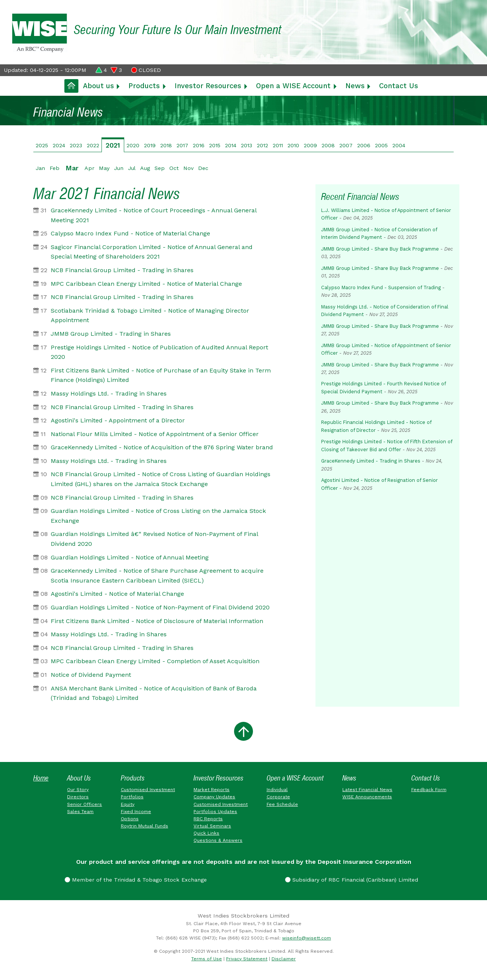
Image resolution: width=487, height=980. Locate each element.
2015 (215, 145)
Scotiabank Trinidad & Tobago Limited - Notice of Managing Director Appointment (150, 316)
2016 (199, 145)
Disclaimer (284, 959)
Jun (119, 168)
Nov (188, 168)
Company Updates (214, 797)
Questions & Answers (218, 840)
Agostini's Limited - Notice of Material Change (117, 594)
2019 (150, 145)
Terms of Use (207, 959)
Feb (55, 168)
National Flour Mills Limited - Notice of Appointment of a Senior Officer (155, 434)
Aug (145, 168)
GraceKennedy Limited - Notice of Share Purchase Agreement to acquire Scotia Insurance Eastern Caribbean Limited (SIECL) (157, 576)
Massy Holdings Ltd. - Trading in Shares (109, 393)
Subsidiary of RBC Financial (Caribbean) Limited (352, 880)
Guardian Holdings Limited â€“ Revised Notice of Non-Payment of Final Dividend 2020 (154, 539)
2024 (59, 145)
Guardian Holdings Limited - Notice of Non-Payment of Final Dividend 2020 (160, 607)
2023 (76, 145)
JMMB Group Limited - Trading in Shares (111, 334)
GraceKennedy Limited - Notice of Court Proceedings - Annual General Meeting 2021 (154, 215)
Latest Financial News (367, 790)
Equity (128, 804)
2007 (346, 145)
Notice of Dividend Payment (91, 675)
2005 (381, 145)
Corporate (278, 797)
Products (144, 86)
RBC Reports (208, 819)
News (355, 86)
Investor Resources (208, 86)
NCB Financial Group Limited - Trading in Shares (122, 270)
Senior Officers (84, 804)
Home (41, 778)
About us (98, 86)
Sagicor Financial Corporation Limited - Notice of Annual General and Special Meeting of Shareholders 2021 (152, 252)
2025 (42, 145)
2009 (310, 145)
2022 (93, 145)
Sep (160, 168)
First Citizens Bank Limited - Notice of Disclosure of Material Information (157, 621)
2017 (182, 145)
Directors (78, 797)
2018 (166, 145)
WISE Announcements (367, 797)
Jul (132, 168)
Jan (40, 168)
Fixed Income (136, 812)
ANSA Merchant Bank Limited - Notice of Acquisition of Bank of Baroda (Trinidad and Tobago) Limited (154, 693)
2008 (328, 145)
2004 (399, 145)
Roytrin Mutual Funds (144, 826)
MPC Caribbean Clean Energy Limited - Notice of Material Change (146, 284)
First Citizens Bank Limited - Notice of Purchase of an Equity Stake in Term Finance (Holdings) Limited (161, 375)
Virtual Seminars (212, 826)
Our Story (78, 790)
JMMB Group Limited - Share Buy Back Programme (380, 249)
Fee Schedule (282, 804)
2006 (364, 145)
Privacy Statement (247, 959)
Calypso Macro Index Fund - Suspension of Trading (381, 287)
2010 (293, 145)
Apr (89, 168)
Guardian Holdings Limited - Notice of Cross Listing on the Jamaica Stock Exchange (158, 516)
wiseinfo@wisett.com (307, 938)
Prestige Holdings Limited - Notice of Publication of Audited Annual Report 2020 (159, 352)
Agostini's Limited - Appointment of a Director (118, 420)
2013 (247, 145)
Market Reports (212, 790)
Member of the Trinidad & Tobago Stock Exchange (136, 880)
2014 (231, 145)
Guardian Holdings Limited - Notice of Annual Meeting (130, 557)
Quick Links (206, 833)
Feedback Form (429, 790)
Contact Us (399, 86)
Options (130, 819)
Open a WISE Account (293, 86)
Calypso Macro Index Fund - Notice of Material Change (130, 233)
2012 (262, 145)
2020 (133, 145)
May (104, 168)
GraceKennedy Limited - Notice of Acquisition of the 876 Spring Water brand (162, 447)
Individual (277, 790)
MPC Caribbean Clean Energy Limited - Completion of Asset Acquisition (155, 661)
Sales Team (80, 812)
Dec (203, 168)
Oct (174, 168)
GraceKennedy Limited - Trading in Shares (371, 461)
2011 (278, 145)
